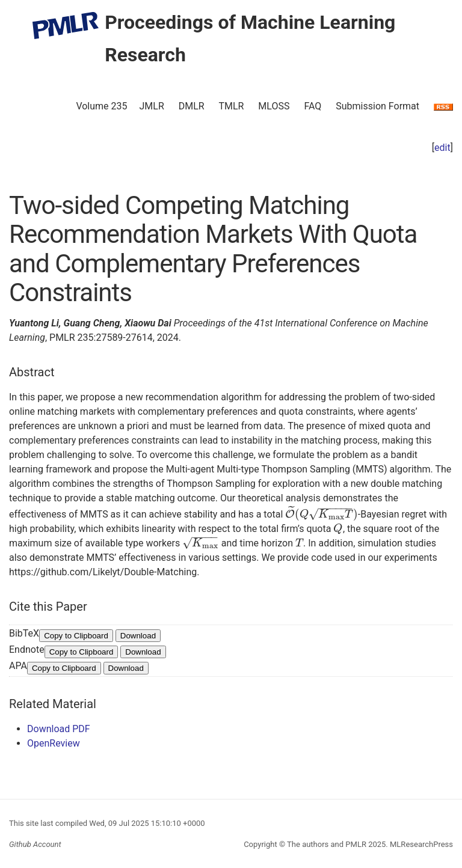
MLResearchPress (420, 844)
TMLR (231, 106)
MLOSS (274, 106)
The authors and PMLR (327, 844)
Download (138, 636)
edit (442, 148)
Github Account (35, 844)
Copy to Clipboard (76, 636)
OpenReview (54, 743)
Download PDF (59, 729)
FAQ (313, 106)
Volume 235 (101, 106)
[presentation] (322, 514)
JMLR (152, 106)
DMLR (192, 106)
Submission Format (377, 106)
